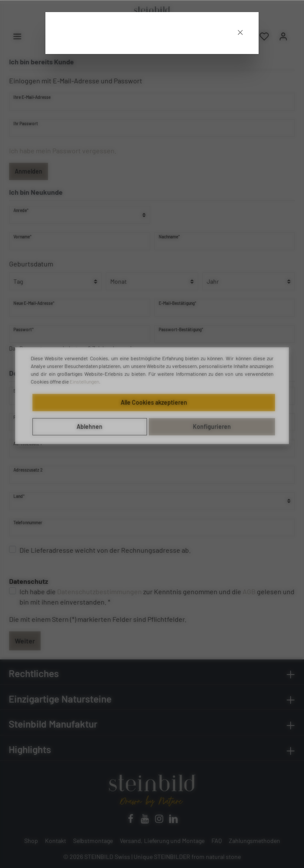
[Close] (240, 15)
